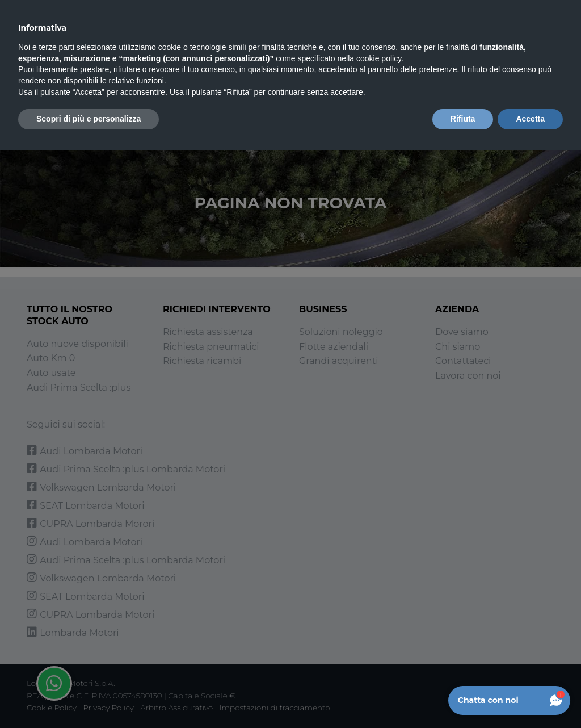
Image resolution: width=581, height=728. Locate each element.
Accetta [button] (530, 119)
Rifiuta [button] (463, 119)
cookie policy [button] (379, 58)
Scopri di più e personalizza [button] (89, 119)
